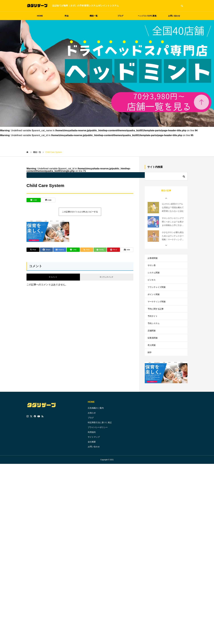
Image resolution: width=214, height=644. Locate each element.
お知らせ (92, 433)
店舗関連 (152, 345)
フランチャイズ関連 (158, 293)
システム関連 (154, 276)
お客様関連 (153, 259)
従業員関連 (153, 354)
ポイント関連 (154, 302)
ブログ (120, 16)
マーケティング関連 (158, 311)
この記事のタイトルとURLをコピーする (80, 212)
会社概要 (92, 462)
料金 (67, 16)
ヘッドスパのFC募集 (147, 16)
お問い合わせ (174, 16)
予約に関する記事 (157, 319)
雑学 (150, 371)
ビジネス (152, 285)
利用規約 (92, 452)
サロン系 (152, 267)
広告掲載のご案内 (96, 428)
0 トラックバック (107, 277)
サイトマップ (94, 457)
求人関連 (152, 363)
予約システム (154, 337)
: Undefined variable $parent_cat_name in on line (101, 175)
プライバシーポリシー (98, 447)
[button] (166, 198)
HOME (40, 16)
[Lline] (34, 200)
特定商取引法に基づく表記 (100, 442)
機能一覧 (94, 16)
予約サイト (153, 328)
